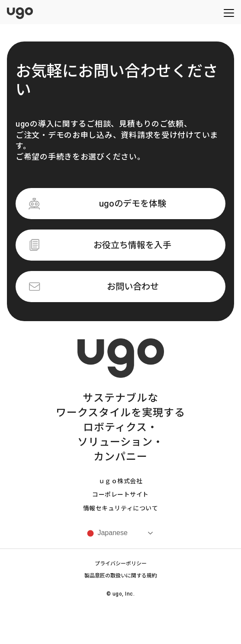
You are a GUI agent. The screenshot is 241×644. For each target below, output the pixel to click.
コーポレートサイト (120, 494)
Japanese (106, 533)
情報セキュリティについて (121, 508)
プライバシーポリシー (121, 564)
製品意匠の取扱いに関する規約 (121, 576)
